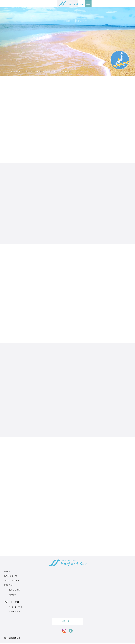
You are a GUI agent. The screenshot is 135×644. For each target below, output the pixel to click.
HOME (7, 641)
